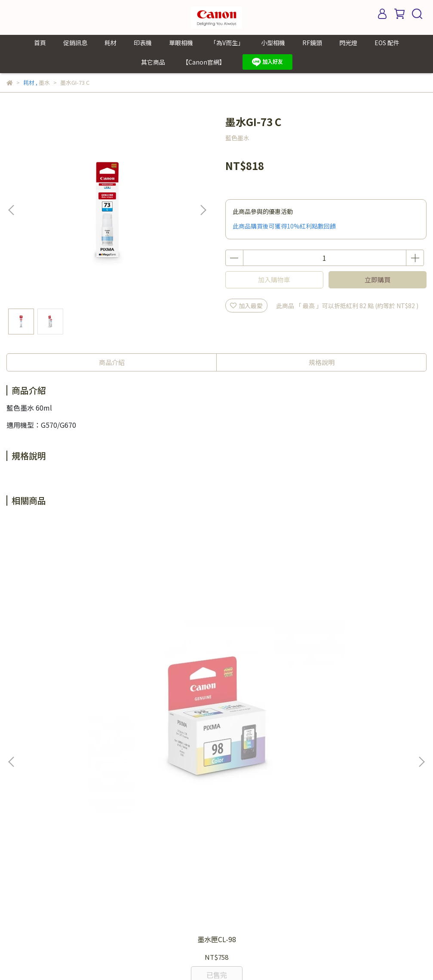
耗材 (111, 43)
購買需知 (215, 792)
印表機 (143, 43)
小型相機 (273, 43)
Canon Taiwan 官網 (230, 831)
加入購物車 (274, 280)
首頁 (40, 43)
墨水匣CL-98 (82, 670)
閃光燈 (348, 43)
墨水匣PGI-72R (351, 670)
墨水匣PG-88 (216, 670)
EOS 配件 (387, 43)
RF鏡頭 (312, 43)
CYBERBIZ (199, 958)
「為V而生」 (227, 43)
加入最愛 (246, 306)
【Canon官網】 (204, 62)
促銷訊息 (75, 43)
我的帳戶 (215, 767)
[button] (203, 210)
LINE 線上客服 (222, 818)
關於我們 (215, 844)
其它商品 (153, 62)
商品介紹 (112, 362)
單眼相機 (181, 43)
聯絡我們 (215, 805)
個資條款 (215, 779)
